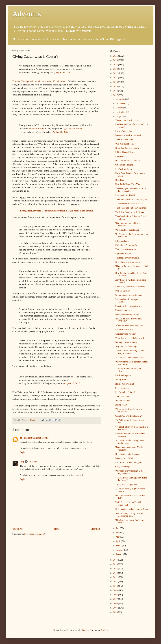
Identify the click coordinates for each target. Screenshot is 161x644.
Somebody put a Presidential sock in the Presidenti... (131, 190)
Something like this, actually (128, 306)
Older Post (95, 529)
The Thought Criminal (30, 438)
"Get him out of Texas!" (126, 144)
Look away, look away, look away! (130, 287)
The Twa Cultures (123, 397)
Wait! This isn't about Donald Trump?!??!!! (128, 504)
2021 (116, 78)
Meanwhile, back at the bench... (129, 135)
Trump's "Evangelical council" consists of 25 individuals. (40, 81)
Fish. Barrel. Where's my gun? (128, 463)
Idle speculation (122, 241)
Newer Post (18, 529)
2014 (116, 568)
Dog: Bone (120, 180)
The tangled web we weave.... (128, 258)
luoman (85, 630)
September (121, 112)
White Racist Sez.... (124, 401)
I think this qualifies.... (125, 152)
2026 (116, 56)
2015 (116, 564)
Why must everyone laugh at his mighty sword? (129, 472)
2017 (116, 95)
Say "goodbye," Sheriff (125, 392)
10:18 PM (33, 462)
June (118, 533)
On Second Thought (124, 165)
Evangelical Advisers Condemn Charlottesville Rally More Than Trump (56, 211)
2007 (116, 599)
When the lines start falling (127, 230)
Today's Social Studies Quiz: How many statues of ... (130, 352)
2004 (116, 612)
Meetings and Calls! (124, 458)
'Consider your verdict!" (126, 334)
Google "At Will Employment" (129, 416)
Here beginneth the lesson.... (128, 454)
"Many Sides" (121, 380)
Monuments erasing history (127, 314)
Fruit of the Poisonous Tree (127, 245)
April (118, 541)
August (119, 117)
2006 (116, 604)
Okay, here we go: (123, 467)
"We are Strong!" (123, 291)
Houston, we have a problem (128, 161)
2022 (116, 73)
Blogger (104, 630)
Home (57, 529)
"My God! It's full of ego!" (127, 347)
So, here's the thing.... (125, 131)
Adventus (27, 14)
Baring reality (121, 405)
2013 (116, 573)
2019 (116, 86)
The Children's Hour (124, 140)
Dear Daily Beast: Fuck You (128, 184)
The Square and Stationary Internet (131, 208)
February (120, 550)
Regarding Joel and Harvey (127, 148)
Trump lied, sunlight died (126, 485)
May (118, 537)
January (119, 554)
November (121, 103)
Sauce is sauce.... (123, 388)
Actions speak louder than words (130, 358)
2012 (116, 577)
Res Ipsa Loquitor (123, 375)
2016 (116, 560)
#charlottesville (36, 128)
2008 (116, 595)
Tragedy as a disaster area (126, 120)
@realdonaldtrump (73, 128)
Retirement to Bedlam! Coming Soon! (132, 509)
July (118, 528)
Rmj (22, 462)
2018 (116, 91)
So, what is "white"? (124, 330)
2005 (116, 608)
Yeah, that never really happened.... (131, 338)
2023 (116, 69)
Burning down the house (126, 342)
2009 (116, 590)
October (120, 108)
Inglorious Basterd (123, 254)
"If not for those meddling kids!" (129, 326)
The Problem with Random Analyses (131, 200)
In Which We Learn (124, 169)
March (119, 546)
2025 (116, 60)
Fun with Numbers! (124, 310)
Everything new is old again (127, 262)
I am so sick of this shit (125, 195)
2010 (116, 586)
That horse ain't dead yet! (126, 249)
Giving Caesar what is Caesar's (129, 295)
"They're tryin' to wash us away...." (130, 204)
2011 (116, 582)
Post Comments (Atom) (35, 534)
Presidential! (121, 156)
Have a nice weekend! (125, 384)
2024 (116, 65)
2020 (116, 82)
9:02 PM (46, 438)
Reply (22, 452)
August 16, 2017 (63, 72)
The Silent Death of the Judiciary (130, 212)
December (121, 99)
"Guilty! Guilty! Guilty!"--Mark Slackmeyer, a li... (129, 515)
